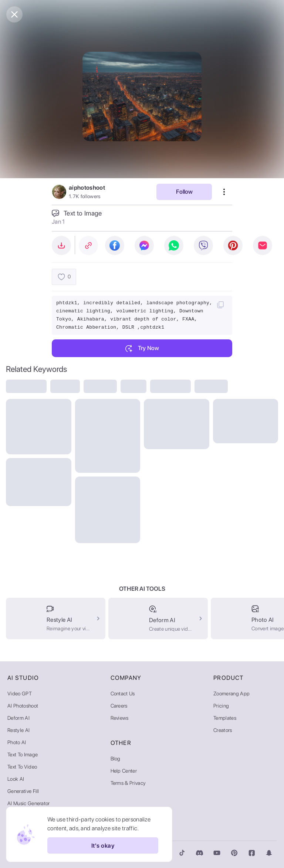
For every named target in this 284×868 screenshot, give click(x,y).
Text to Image (23, 755)
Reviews (120, 718)
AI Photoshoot (23, 706)
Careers (119, 706)
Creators (223, 730)
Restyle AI (18, 730)
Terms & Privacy (128, 783)
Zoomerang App (231, 694)
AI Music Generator (29, 803)
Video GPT (20, 694)
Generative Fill (23, 791)
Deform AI (18, 718)
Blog (116, 759)
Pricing (221, 706)
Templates (225, 718)
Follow (184, 192)
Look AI (16, 779)
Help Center (124, 771)
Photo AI (17, 742)
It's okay (103, 845)
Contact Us (123, 694)
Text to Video (22, 767)
